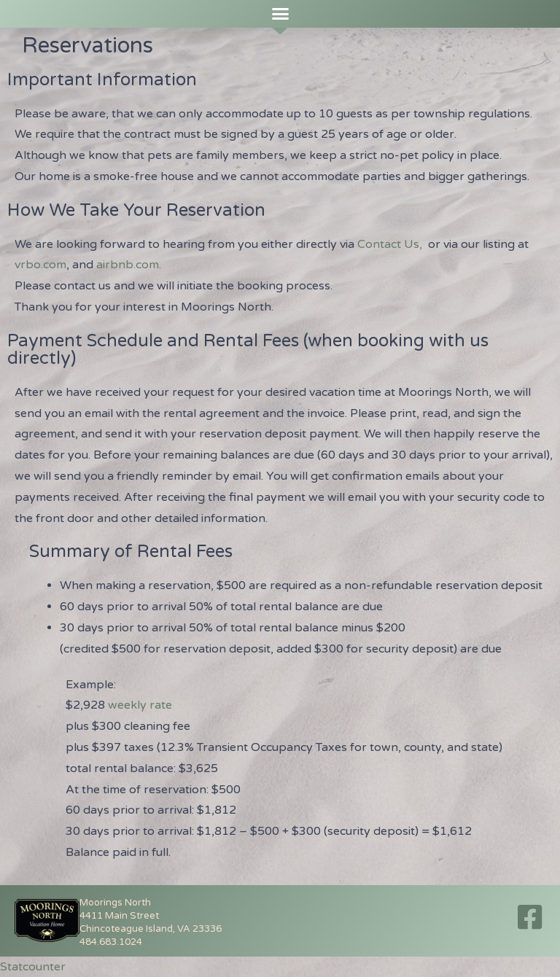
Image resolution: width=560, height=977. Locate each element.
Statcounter (33, 967)
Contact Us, (391, 244)
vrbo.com (40, 265)
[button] (280, 14)
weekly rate (140, 705)
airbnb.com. (129, 265)
